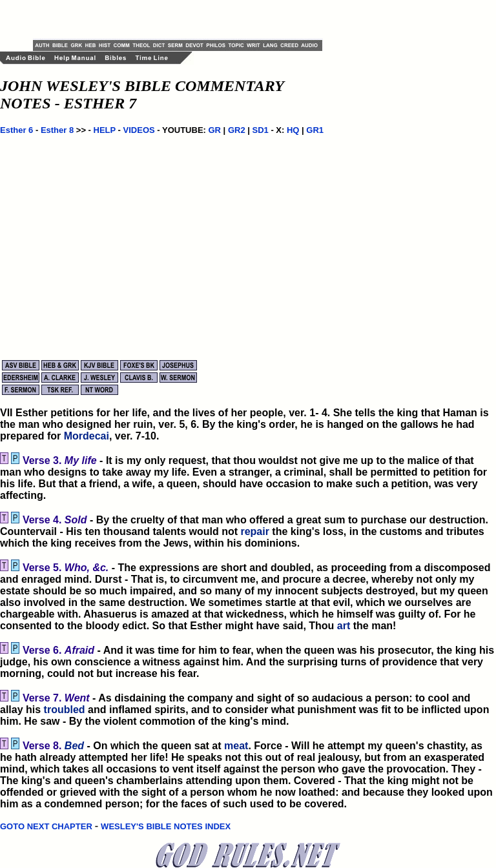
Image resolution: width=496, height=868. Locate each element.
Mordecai (87, 436)
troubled (65, 710)
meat (236, 746)
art (344, 626)
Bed (74, 746)
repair (254, 531)
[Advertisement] (184, 19)
